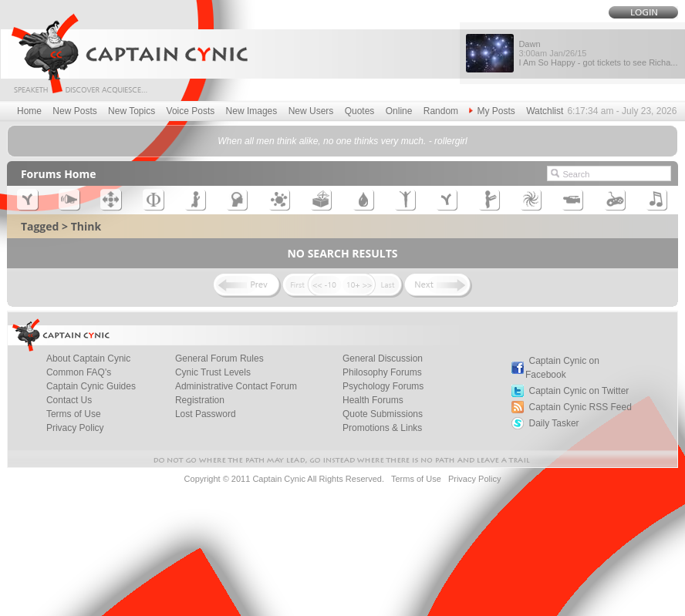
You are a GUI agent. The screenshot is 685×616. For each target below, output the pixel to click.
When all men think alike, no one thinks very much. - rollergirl (342, 141)
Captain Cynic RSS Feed (580, 407)
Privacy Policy (75, 428)
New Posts (74, 111)
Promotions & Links (382, 428)
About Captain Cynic (88, 358)
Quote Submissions (383, 414)
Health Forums (373, 400)
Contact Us (69, 400)
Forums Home (59, 174)
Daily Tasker (553, 423)
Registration (200, 400)
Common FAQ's (79, 372)
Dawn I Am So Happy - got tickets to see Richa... (598, 53)
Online (399, 111)
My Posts (492, 111)
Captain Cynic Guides (91, 386)
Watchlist (545, 111)
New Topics (132, 111)
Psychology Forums (383, 386)
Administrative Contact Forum (236, 386)
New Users (311, 111)
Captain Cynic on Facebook (562, 368)
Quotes (360, 111)
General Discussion (383, 358)
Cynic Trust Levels (213, 372)
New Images (252, 111)
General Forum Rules (219, 358)
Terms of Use (74, 414)
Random (441, 111)
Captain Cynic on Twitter (579, 391)
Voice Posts (191, 111)
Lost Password (206, 414)
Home (29, 111)
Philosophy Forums (382, 372)
